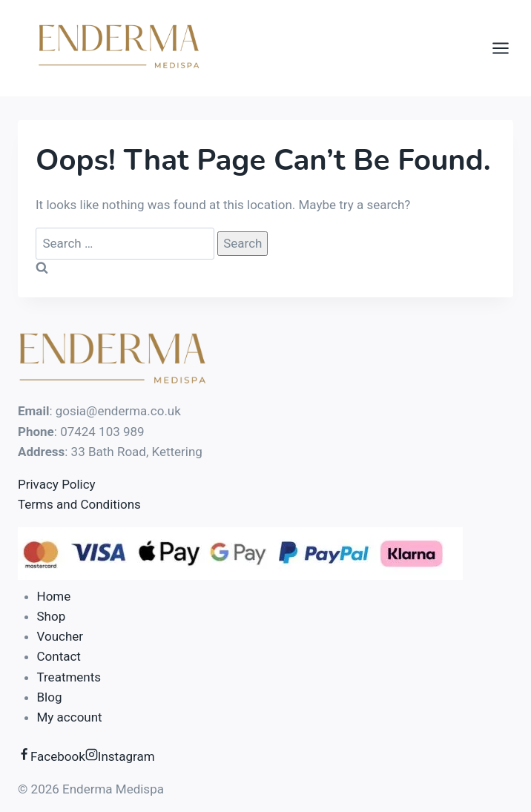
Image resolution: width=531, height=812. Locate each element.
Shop (52, 616)
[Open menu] (508, 48)
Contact (59, 656)
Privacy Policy (57, 484)
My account (70, 717)
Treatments (69, 677)
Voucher (60, 636)
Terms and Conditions (79, 504)
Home (54, 596)
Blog (50, 697)
